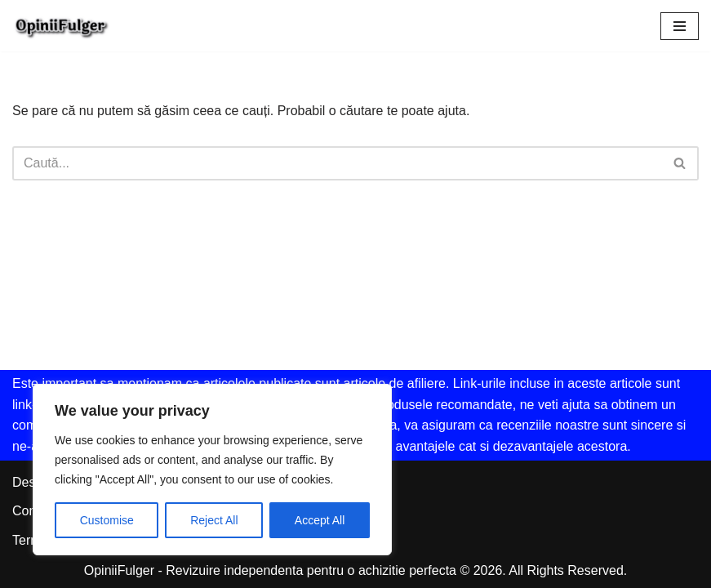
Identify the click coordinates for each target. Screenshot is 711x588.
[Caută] (337, 163)
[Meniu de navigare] (680, 26)
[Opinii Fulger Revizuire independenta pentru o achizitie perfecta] (61, 26)
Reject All (214, 520)
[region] (212, 470)
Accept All (320, 520)
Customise (107, 520)
